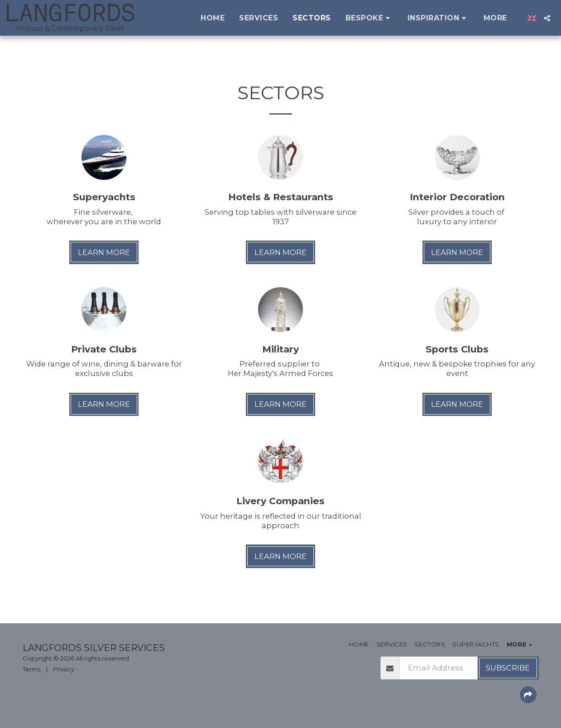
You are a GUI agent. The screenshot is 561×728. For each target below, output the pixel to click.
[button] (369, 18)
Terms (32, 669)
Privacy (64, 669)
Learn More (104, 252)
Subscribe (508, 668)
